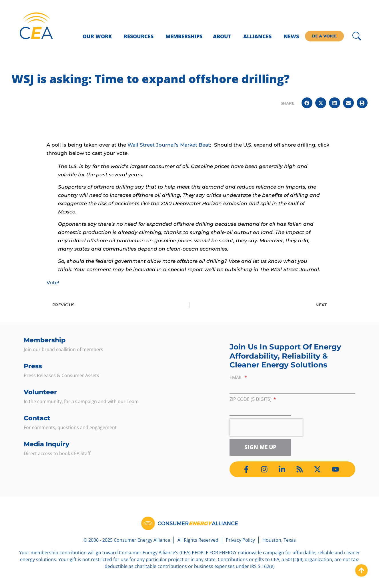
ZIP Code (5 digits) (251, 400)
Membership (45, 340)
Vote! (53, 283)
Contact (37, 418)
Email (237, 378)
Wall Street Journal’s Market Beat (169, 145)
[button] (307, 103)
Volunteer (40, 392)
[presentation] (266, 427)
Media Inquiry (47, 444)
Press (33, 366)
